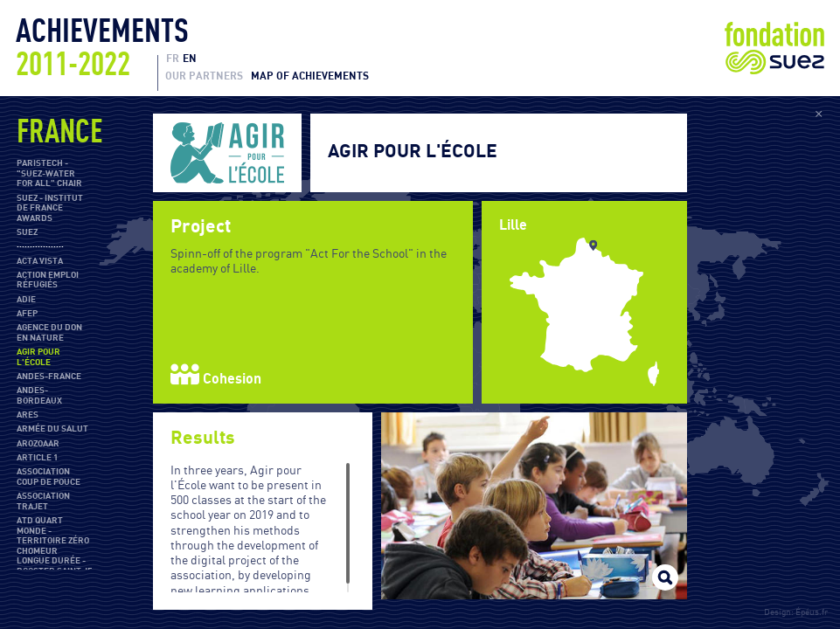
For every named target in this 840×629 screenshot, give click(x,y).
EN (190, 59)
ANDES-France (49, 377)
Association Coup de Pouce (49, 477)
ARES (28, 415)
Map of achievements (310, 76)
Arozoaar (38, 444)
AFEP (27, 314)
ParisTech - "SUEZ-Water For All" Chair (49, 173)
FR (173, 59)
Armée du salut (52, 429)
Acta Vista (40, 261)
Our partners (204, 76)
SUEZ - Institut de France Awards (50, 208)
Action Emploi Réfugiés (48, 280)
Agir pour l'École (38, 357)
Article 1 (37, 458)
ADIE (26, 300)
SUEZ (27, 232)
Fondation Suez (774, 48)
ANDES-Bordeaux (39, 396)
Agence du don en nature (49, 333)
